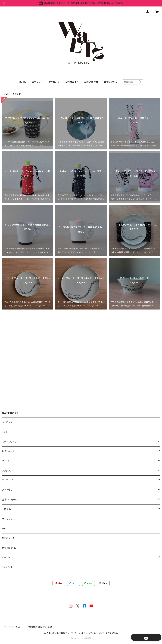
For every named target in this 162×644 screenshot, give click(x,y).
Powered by (81, 638)
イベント (6, 557)
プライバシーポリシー (14, 627)
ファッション (8, 471)
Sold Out (7, 567)
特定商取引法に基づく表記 (40, 627)
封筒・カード (8, 451)
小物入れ (7, 509)
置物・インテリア (10, 500)
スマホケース (8, 538)
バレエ (5, 528)
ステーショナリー (10, 442)
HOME (23, 82)
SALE (5, 432)
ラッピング (54, 82)
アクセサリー (8, 490)
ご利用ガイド (72, 82)
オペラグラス (8, 519)
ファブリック (8, 480)
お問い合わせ (91, 82)
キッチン (6, 461)
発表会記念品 (9, 548)
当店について (111, 82)
